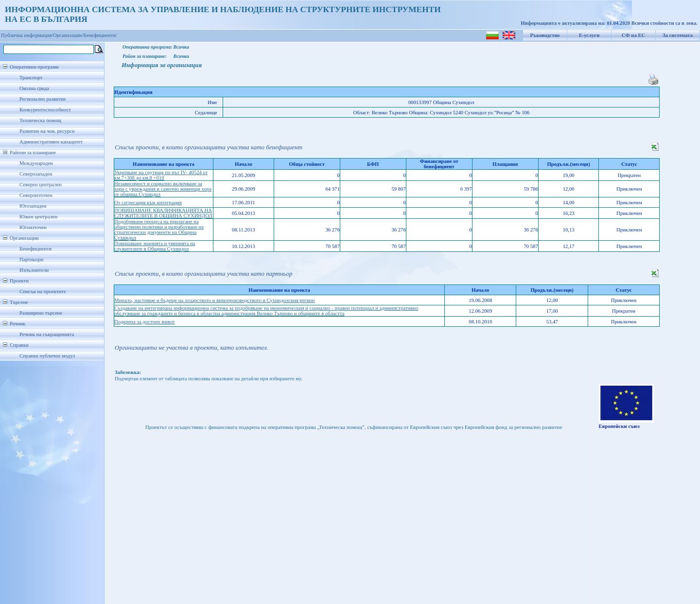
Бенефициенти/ (100, 35)
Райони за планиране (33, 152)
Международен (36, 163)
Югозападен (33, 206)
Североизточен (36, 195)
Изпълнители (34, 270)
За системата (678, 35)
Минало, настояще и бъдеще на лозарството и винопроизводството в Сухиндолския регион (215, 300)
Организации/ (68, 35)
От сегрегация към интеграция (148, 203)
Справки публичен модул (47, 356)
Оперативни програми (34, 67)
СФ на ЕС (633, 35)
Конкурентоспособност (45, 110)
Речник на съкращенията (47, 334)
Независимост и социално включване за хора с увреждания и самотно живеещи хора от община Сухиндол (163, 189)
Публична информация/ (27, 35)
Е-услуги (589, 35)
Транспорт (31, 78)
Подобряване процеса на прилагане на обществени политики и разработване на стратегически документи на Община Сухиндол (159, 230)
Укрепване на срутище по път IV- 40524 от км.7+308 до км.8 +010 (161, 175)
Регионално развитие (43, 99)
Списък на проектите (43, 292)
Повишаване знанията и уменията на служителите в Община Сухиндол (155, 246)
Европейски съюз (619, 426)
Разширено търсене (41, 313)
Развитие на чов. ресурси (47, 131)
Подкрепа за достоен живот (145, 322)
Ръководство (545, 35)
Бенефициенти (35, 249)
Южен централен (38, 217)
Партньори (31, 259)
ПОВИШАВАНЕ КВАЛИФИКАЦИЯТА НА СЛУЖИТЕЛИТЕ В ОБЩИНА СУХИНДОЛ (163, 213)
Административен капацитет (51, 142)
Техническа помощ (40, 120)
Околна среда (34, 88)
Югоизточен (33, 227)
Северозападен (36, 174)
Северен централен (41, 185)
